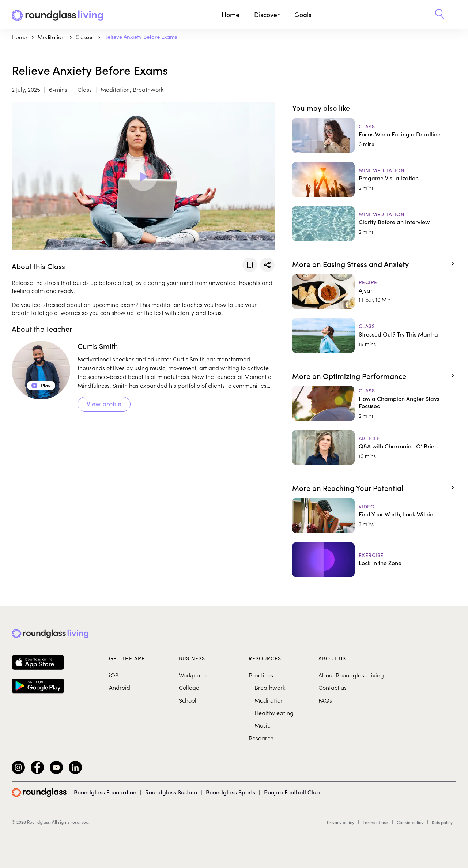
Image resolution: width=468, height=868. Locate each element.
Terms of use (375, 822)
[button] (439, 15)
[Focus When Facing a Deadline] (374, 135)
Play (41, 386)
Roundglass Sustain (171, 792)
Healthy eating (274, 713)
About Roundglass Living (351, 675)
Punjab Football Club (292, 792)
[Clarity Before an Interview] (374, 223)
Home (231, 15)
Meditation (269, 700)
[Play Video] (143, 176)
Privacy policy (341, 822)
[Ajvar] (374, 292)
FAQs (325, 700)
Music (262, 725)
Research (261, 738)
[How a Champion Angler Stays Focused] (374, 403)
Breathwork (270, 687)
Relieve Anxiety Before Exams (141, 37)
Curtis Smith (98, 346)
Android (120, 687)
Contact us (333, 687)
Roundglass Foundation (105, 792)
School (188, 700)
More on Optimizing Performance (349, 376)
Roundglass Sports (231, 792)
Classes (85, 37)
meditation (52, 37)
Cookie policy (410, 822)
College (189, 687)
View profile (104, 404)
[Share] (267, 265)
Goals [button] (303, 15)
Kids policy (442, 822)
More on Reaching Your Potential (348, 488)
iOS (114, 675)
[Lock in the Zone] (374, 560)
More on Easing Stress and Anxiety (350, 264)
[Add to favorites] (250, 265)
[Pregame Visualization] (374, 179)
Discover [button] (267, 15)
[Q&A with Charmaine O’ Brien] (374, 447)
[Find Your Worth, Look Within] (374, 515)
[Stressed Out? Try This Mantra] (374, 335)
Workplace (193, 675)
